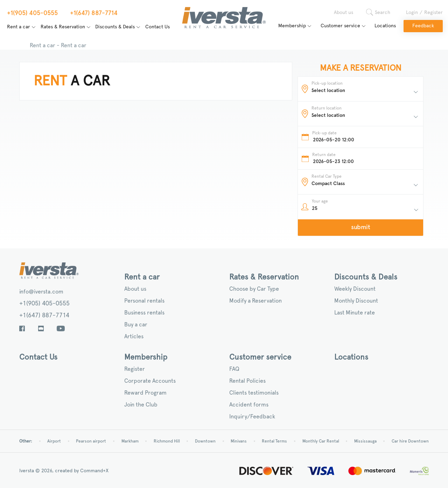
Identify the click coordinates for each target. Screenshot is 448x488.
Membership (292, 26)
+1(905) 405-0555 (44, 304)
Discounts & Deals (115, 27)
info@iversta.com (41, 292)
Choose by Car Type (254, 289)
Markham (130, 441)
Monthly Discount (356, 301)
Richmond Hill (167, 441)
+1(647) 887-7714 (44, 316)
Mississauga (365, 441)
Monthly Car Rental (321, 441)
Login (412, 13)
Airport (54, 441)
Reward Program (145, 393)
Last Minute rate (355, 313)
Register (433, 13)
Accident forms (249, 405)
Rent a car (19, 27)
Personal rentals (144, 301)
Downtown (205, 441)
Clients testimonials (254, 393)
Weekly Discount (355, 289)
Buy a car (136, 325)
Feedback (423, 26)
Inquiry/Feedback (252, 417)
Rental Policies (247, 381)
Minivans (239, 441)
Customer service (340, 26)
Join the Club (141, 405)
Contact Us (157, 27)
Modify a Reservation (255, 301)
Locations (385, 26)
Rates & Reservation (63, 27)
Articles (134, 337)
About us (344, 13)
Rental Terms (274, 441)
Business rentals (144, 313)
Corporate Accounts (150, 381)
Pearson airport (91, 441)
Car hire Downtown (410, 441)
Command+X (94, 471)
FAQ (234, 369)
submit (361, 227)
